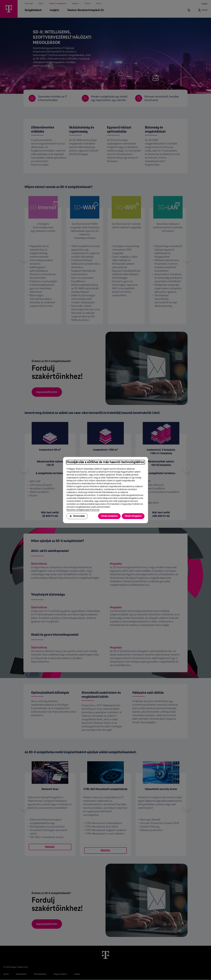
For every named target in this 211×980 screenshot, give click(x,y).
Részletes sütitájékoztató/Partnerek (83, 510)
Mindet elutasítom (109, 516)
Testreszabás (77, 516)
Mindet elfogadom (133, 516)
